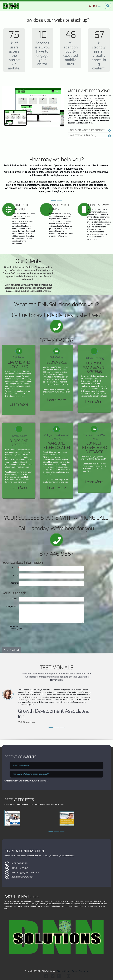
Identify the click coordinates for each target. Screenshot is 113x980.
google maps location (22, 877)
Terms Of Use (63, 971)
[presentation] (25, 636)
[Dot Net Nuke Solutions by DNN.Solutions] (11, 6)
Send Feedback (12, 650)
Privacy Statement (80, 971)
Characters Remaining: (14, 627)
